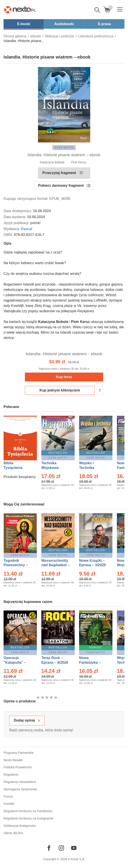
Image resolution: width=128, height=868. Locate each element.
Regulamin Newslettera (20, 782)
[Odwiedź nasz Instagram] (61, 848)
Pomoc (8, 797)
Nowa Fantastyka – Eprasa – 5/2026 (92, 662)
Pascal (27, 229)
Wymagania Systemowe (20, 789)
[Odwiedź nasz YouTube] (74, 848)
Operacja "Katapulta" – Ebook (15, 662)
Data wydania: (15, 217)
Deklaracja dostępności (20, 826)
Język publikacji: (17, 223)
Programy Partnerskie (19, 753)
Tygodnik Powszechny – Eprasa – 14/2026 (18, 565)
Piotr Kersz (78, 162)
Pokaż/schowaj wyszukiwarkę (98, 10)
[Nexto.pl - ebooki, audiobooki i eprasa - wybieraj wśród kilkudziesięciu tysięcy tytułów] (20, 10)
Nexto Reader (13, 760)
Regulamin (11, 775)
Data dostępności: (18, 211)
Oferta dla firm (13, 833)
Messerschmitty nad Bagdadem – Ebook (56, 565)
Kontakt (9, 804)
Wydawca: (12, 229)
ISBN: (9, 235)
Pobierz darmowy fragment (61, 186)
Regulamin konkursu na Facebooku (28, 811)
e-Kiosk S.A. (77, 859)
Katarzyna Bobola (52, 162)
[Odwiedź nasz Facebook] (49, 848)
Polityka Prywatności (18, 767)
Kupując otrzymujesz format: (26, 199)
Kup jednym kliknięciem (60, 390)
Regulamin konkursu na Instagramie (28, 818)
